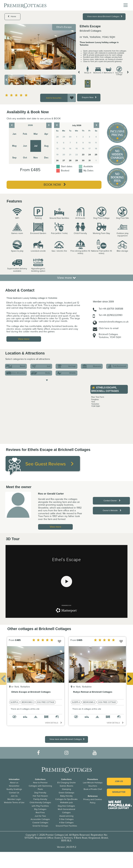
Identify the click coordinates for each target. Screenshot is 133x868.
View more (66, 278)
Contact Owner (112, 501)
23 (83, 155)
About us (14, 783)
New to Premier (40, 783)
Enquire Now (89, 97)
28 (70, 160)
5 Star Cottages (66, 819)
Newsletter (14, 786)
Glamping (66, 789)
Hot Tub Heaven (40, 796)
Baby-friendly (66, 796)
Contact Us (14, 793)
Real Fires (40, 812)
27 (64, 160)
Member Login (14, 799)
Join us (119, 781)
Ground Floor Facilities (66, 826)
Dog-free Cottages (66, 806)
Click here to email (109, 328)
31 (90, 160)
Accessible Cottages (40, 819)
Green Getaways (66, 793)
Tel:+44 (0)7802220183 (111, 315)
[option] (40, 47)
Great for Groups (40, 826)
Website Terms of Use (14, 802)
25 (96, 155)
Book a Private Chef (93, 789)
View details (54, 723)
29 (77, 160)
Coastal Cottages (40, 823)
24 (90, 155)
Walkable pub (66, 802)
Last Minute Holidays (93, 783)
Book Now (55, 185)
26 (57, 160)
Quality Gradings (14, 789)
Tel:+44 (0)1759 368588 (111, 309)
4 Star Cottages (66, 823)
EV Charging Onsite (66, 783)
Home (12, 16)
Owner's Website (112, 510)
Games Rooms (66, 786)
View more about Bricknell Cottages (105, 16)
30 (83, 160)
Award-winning (66, 816)
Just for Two (40, 816)
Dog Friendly (40, 793)
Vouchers (93, 786)
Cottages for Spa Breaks (66, 799)
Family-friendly (40, 799)
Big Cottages (40, 809)
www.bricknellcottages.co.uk (114, 322)
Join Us (14, 796)
